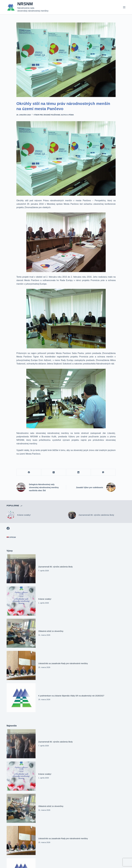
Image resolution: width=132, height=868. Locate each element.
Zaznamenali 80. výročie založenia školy (96, 515)
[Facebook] (29, 472)
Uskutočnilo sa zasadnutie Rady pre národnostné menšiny (63, 663)
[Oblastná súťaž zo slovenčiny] (21, 633)
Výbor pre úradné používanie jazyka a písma (54, 115)
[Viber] (103, 472)
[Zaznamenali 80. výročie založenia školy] (72, 515)
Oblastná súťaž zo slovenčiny (51, 631)
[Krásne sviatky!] (11, 515)
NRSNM (25, 4)
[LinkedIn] (78, 472)
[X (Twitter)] (54, 472)
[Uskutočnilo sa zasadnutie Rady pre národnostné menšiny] (21, 665)
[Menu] (124, 7)
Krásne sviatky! (24, 515)
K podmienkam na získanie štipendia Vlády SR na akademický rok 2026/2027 (71, 696)
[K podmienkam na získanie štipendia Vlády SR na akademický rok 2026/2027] (21, 698)
